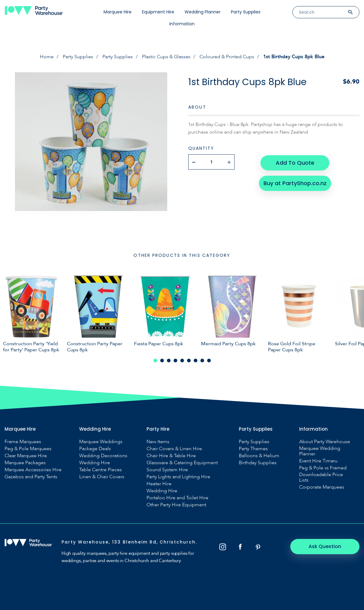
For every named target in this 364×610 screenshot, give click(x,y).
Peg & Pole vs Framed (323, 468)
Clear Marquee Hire (26, 456)
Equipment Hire (158, 12)
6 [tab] (189, 361)
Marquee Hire (118, 12)
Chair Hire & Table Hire (171, 456)
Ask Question (326, 546)
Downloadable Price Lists (321, 477)
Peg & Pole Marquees (28, 449)
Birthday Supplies (258, 463)
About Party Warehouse (325, 442)
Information (182, 24)
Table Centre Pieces (101, 470)
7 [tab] (196, 361)
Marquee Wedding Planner (320, 451)
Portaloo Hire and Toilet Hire (177, 498)
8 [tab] (202, 361)
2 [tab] (162, 361)
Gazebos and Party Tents (31, 477)
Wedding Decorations (103, 456)
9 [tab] (209, 361)
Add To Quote (295, 162)
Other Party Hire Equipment (176, 505)
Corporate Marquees (322, 487)
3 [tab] (169, 361)
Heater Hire (159, 484)
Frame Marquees (23, 442)
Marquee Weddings (101, 442)
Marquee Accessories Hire (33, 470)
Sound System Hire (167, 470)
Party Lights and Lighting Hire (178, 477)
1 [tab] (155, 361)
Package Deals (95, 449)
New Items (158, 442)
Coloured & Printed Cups (227, 57)
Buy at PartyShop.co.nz (295, 181)
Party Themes (253, 449)
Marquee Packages (25, 463)
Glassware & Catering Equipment (182, 463)
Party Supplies (246, 12)
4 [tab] (175, 361)
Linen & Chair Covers (102, 477)
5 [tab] (182, 361)
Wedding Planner (203, 12)
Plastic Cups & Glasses (166, 57)
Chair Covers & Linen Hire (174, 449)
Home (47, 57)
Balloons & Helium (259, 456)
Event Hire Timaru (318, 461)
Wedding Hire (95, 463)
